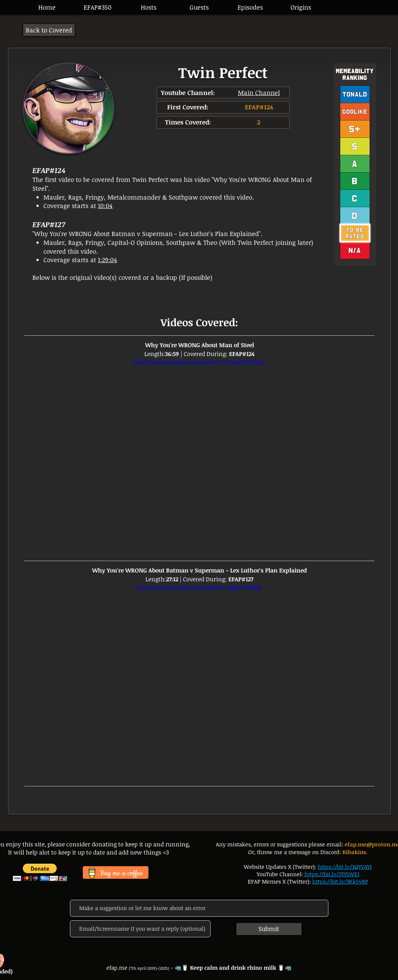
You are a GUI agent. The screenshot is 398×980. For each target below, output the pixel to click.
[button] (250, 7)
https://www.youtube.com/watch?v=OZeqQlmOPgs (199, 362)
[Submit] (269, 929)
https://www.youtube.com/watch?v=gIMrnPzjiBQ (199, 588)
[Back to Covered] (49, 30)
